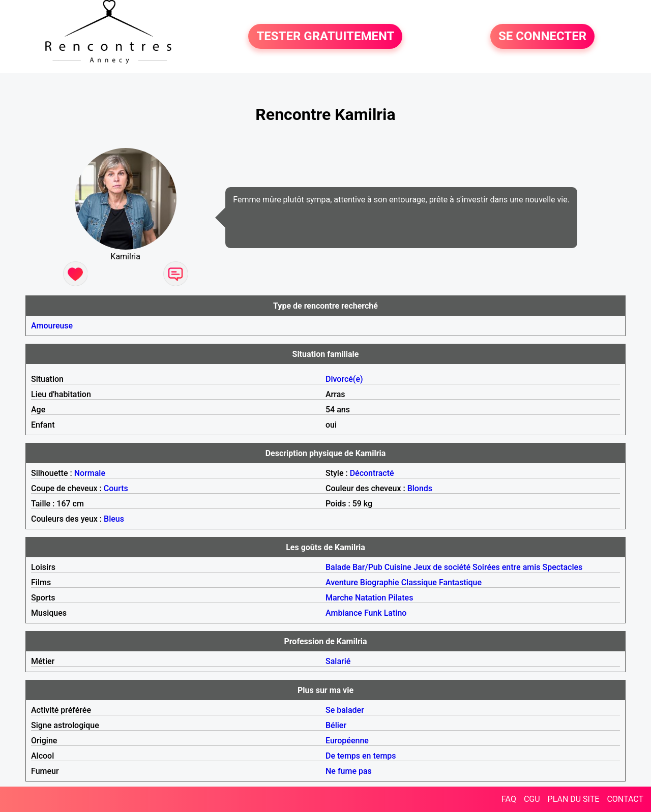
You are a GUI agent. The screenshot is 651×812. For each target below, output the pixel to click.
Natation (371, 598)
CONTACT (625, 799)
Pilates (401, 598)
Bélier (336, 725)
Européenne (347, 741)
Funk (373, 613)
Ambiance (344, 613)
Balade (338, 567)
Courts (116, 488)
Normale (90, 473)
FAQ (509, 799)
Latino (395, 613)
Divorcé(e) (344, 379)
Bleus (114, 519)
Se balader (345, 710)
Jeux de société (442, 567)
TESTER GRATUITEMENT (325, 37)
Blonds (420, 488)
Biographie (380, 582)
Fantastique (460, 582)
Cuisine (398, 567)
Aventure (342, 582)
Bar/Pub (367, 567)
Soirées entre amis (506, 567)
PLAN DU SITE (574, 799)
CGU (532, 799)
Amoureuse (52, 326)
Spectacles (562, 567)
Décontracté (372, 473)
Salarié (338, 661)
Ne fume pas (349, 771)
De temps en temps (361, 756)
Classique (419, 582)
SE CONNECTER (542, 37)
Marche (339, 598)
